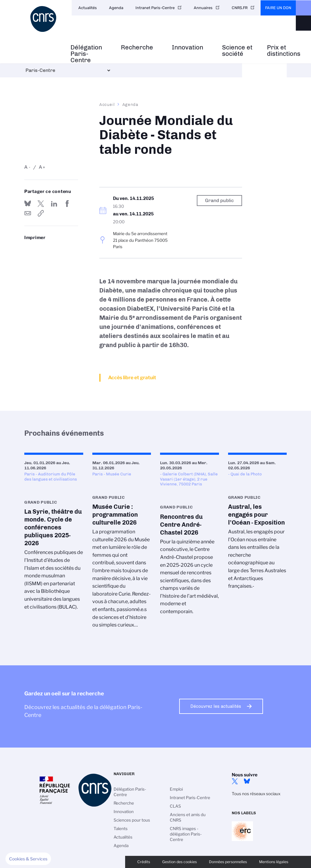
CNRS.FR (240, 8)
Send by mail (28, 213)
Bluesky (247, 781)
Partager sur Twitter (41, 204)
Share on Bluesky (28, 204)
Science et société (237, 51)
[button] (28, 859)
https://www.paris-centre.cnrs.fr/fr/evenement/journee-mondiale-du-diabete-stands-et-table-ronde (41, 213)
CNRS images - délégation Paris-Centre (186, 834)
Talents (121, 829)
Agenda (116, 8)
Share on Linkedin (54, 204)
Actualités (88, 8)
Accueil (107, 104)
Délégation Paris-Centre (86, 54)
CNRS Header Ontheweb (303, 8)
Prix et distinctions (284, 51)
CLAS (175, 806)
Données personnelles (228, 862)
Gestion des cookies (179, 862)
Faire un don (278, 8)
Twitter (235, 781)
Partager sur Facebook (67, 204)
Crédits (144, 862)
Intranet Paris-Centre (155, 8)
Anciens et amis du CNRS (188, 817)
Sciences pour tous (132, 820)
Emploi (176, 789)
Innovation (188, 47)
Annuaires (203, 8)
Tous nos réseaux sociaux (256, 794)
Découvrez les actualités (216, 706)
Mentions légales (274, 862)
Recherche (137, 47)
